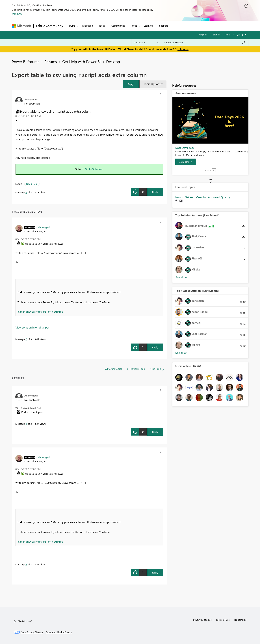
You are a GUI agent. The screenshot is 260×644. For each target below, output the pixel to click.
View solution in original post (33, 327)
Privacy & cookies (202, 620)
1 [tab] (206, 170)
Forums (71, 26)
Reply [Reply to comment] (155, 347)
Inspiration (87, 26)
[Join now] (186, 162)
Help (228, 34)
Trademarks (240, 620)
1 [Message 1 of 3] (26, 192)
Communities (118, 26)
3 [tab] (210, 170)
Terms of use (223, 620)
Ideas (102, 26)
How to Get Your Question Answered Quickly (203, 197)
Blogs (134, 26)
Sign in (216, 34)
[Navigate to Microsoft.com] (21, 26)
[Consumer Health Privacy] (59, 632)
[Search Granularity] (146, 42)
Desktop (113, 61)
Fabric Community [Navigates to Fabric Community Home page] (50, 26)
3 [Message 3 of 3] (26, 424)
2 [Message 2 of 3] (26, 339)
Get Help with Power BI (82, 61)
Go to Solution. (94, 169)
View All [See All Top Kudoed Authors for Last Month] (181, 353)
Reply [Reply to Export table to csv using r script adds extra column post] (155, 192)
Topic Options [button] (152, 84)
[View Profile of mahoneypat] (43, 227)
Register (203, 34)
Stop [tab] (214, 170)
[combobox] (205, 42)
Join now (17, 14)
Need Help (32, 184)
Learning (148, 26)
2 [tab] (208, 170)
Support (163, 26)
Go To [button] (240, 35)
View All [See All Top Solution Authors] (181, 277)
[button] (131, 84)
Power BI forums (25, 61)
